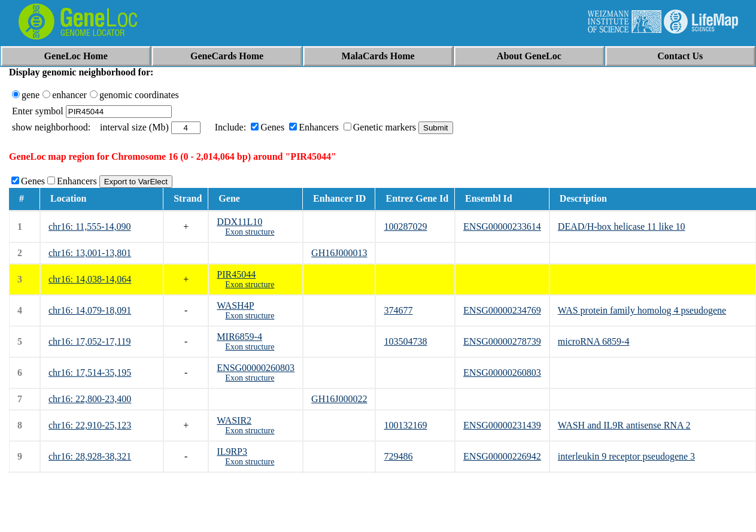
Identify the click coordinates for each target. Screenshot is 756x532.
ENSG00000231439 (502, 425)
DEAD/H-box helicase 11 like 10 (622, 227)
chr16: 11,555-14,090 (90, 227)
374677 (398, 310)
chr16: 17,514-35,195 (90, 373)
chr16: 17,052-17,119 (90, 341)
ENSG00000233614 (502, 227)
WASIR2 (234, 420)
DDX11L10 (239, 222)
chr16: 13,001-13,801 (90, 253)
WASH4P (235, 305)
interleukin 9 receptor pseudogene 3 (626, 456)
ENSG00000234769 (502, 310)
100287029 (405, 227)
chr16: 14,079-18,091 (90, 310)
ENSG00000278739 (502, 341)
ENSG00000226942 (502, 456)
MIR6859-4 (239, 337)
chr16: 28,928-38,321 (90, 456)
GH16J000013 (339, 253)
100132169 (405, 425)
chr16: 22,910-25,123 (90, 425)
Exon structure (250, 232)
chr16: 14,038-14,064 (90, 279)
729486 (398, 456)
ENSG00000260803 (256, 368)
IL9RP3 (232, 452)
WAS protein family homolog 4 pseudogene (642, 310)
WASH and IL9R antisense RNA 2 (624, 425)
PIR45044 (236, 274)
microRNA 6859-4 (594, 341)
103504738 (405, 341)
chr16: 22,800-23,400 (90, 399)
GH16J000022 (339, 399)
